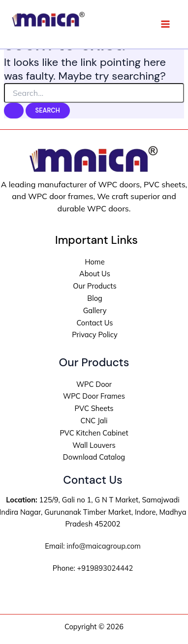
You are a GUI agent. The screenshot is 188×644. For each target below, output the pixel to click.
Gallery (95, 310)
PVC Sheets (94, 408)
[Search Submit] (14, 111)
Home (94, 262)
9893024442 (111, 568)
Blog (95, 298)
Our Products (94, 286)
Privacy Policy (95, 335)
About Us (95, 274)
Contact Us (94, 323)
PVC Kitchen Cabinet (94, 433)
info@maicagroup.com (103, 546)
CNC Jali (94, 421)
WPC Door (94, 384)
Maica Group (39, 35)
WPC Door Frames (94, 396)
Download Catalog (94, 457)
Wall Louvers (94, 445)
